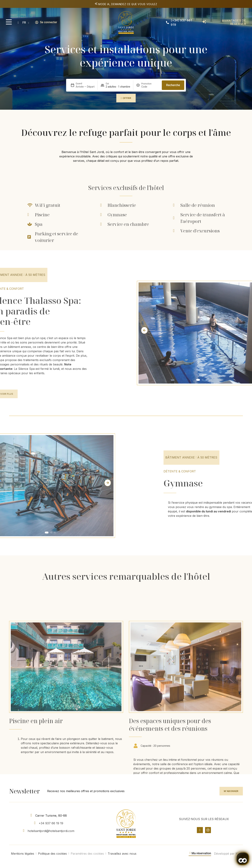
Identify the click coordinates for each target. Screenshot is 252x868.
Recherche (173, 85)
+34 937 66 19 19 (51, 823)
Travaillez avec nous (122, 854)
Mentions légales (23, 854)
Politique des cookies (52, 854)
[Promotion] (150, 87)
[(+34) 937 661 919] (167, 22)
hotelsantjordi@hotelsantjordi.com (51, 831)
